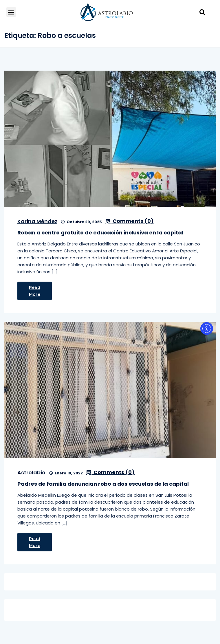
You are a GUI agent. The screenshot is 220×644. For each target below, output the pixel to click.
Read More (35, 291)
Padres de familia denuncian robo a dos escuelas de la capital (103, 484)
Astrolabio (31, 473)
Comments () (130, 221)
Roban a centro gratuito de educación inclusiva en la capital (100, 233)
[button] (11, 12)
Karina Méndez (37, 221)
